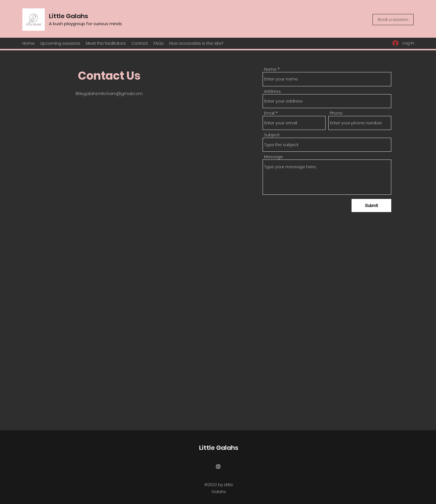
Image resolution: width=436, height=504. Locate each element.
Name (270, 69)
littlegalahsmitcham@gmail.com (109, 93)
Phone (336, 113)
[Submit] (371, 205)
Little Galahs (69, 16)
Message (274, 157)
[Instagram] (218, 467)
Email (269, 113)
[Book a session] (393, 20)
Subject (272, 135)
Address (272, 91)
